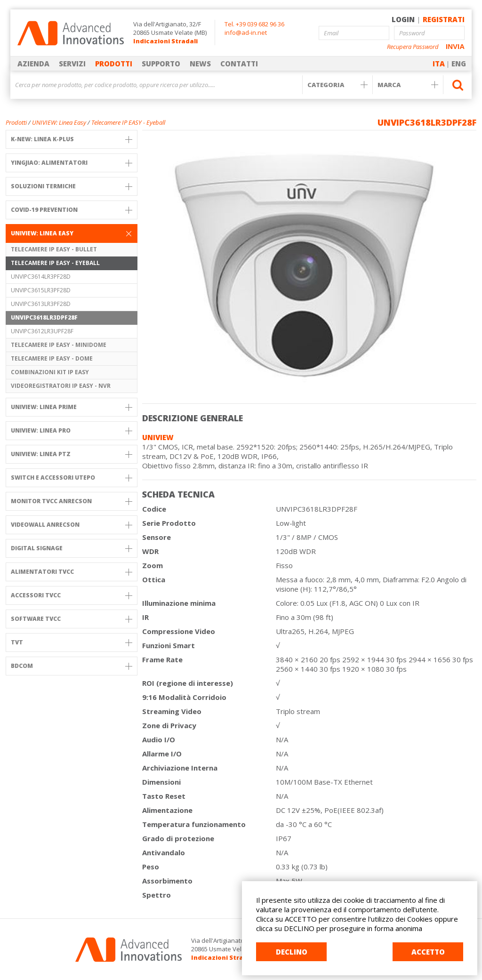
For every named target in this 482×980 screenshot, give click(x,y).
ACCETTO (428, 952)
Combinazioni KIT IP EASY (50, 372)
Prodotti (16, 122)
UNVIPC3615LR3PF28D (41, 290)
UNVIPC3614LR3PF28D (41, 277)
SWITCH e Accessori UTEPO (72, 478)
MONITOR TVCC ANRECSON (72, 501)
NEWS (200, 64)
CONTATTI (239, 64)
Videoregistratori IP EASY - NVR (61, 386)
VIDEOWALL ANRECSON (72, 525)
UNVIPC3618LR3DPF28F (44, 317)
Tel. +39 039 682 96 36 (254, 24)
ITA (439, 64)
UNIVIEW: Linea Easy (59, 122)
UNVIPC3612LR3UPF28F (42, 331)
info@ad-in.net (246, 32)
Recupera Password (413, 47)
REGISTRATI (444, 19)
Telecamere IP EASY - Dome (52, 358)
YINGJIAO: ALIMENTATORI (72, 163)
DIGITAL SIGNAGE (72, 548)
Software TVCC (72, 619)
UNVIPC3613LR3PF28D (41, 304)
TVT (72, 642)
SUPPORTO (161, 64)
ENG (459, 64)
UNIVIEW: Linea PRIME (72, 407)
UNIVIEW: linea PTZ (72, 454)
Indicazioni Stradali (165, 41)
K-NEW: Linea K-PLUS (72, 139)
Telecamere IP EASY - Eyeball (128, 122)
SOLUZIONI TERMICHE (72, 186)
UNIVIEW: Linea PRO (72, 430)
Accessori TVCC (72, 595)
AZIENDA (33, 64)
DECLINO (292, 952)
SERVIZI (72, 64)
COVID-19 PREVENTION (72, 210)
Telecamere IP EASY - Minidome (59, 345)
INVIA (455, 46)
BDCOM (72, 666)
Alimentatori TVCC (72, 572)
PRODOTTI (114, 64)
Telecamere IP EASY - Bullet (54, 249)
